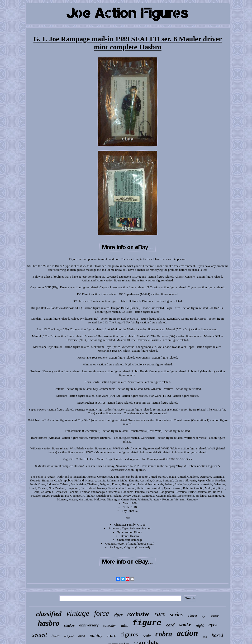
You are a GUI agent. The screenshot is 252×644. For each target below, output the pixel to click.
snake (185, 625)
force (102, 613)
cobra (164, 634)
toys (205, 637)
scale (147, 636)
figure (147, 623)
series (176, 614)
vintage (78, 613)
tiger (204, 616)
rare (160, 614)
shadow (69, 626)
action (187, 633)
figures (129, 634)
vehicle (112, 636)
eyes (213, 624)
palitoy (96, 635)
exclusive (138, 614)
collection (110, 626)
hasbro (49, 623)
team (56, 636)
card (170, 625)
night (200, 625)
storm (192, 616)
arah (82, 636)
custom (215, 616)
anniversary (89, 625)
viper (118, 615)
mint (124, 625)
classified (49, 614)
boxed (217, 635)
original (69, 636)
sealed (40, 635)
